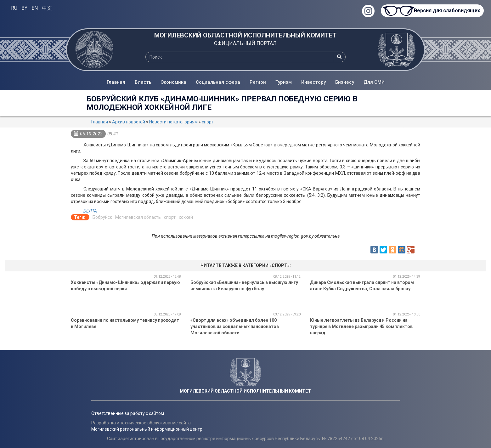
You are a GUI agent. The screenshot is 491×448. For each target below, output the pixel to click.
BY (24, 8)
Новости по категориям (173, 122)
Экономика (174, 82)
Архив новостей (129, 122)
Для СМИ (374, 82)
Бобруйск (102, 217)
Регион (258, 82)
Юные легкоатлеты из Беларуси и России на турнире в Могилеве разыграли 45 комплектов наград (361, 326)
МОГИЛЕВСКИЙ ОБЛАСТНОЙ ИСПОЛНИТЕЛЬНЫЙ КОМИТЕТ (245, 35)
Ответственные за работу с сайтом (128, 413)
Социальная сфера (218, 82)
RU (14, 8)
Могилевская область (138, 217)
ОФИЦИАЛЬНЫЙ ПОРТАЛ (245, 43)
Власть (143, 82)
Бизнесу (345, 82)
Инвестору (313, 82)
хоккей (186, 217)
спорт (208, 122)
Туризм (284, 82)
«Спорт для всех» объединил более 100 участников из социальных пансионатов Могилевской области (235, 326)
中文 (47, 8)
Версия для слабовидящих (447, 11)
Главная (116, 82)
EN (35, 8)
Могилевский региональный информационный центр (147, 429)
